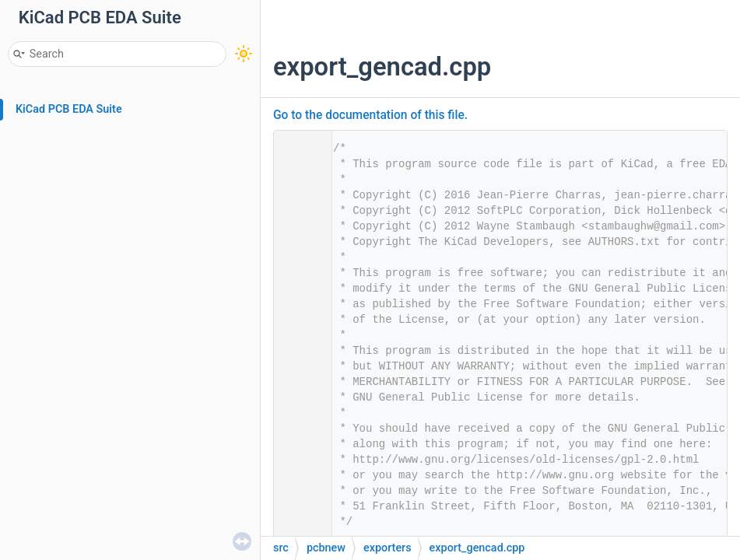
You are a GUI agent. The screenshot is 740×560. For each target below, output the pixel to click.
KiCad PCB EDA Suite (69, 109)
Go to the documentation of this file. (370, 115)
